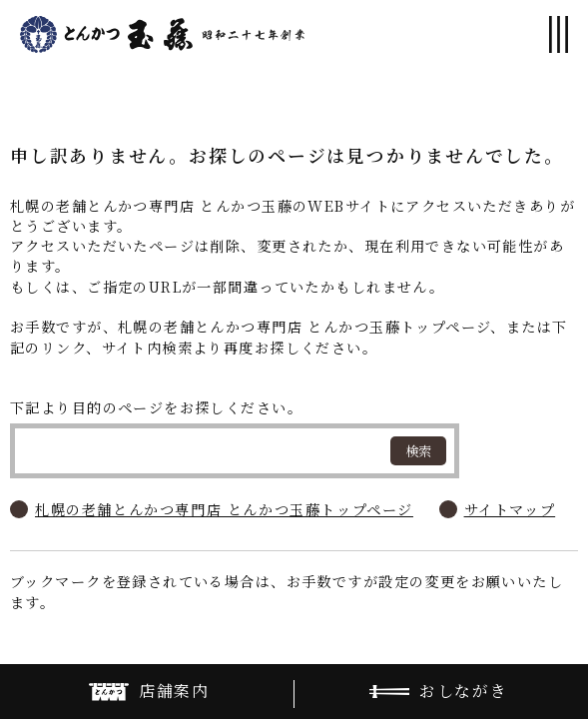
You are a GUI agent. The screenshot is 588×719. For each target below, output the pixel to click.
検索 (418, 451)
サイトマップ (510, 509)
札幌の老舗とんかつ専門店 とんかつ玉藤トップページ (224, 509)
